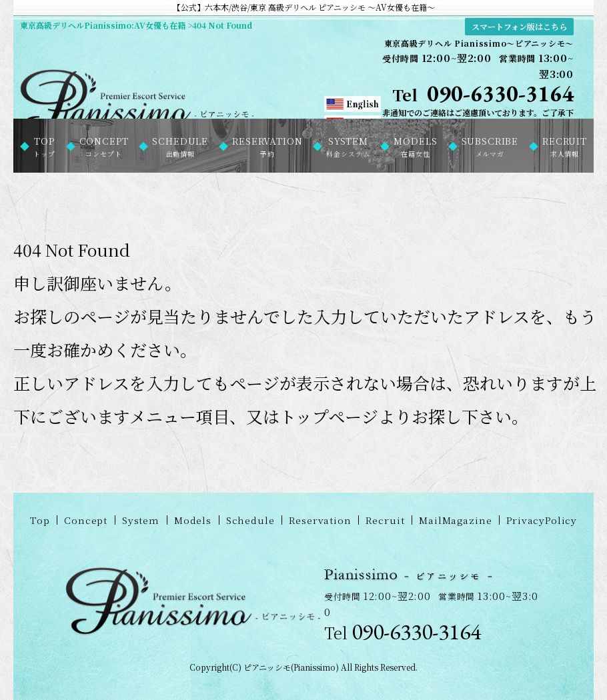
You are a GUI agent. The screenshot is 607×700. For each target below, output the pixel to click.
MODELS (415, 147)
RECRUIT (565, 147)
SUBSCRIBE (490, 147)
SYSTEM (348, 147)
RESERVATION (267, 147)
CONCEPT (104, 147)
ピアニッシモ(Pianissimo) (291, 667)
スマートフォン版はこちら (519, 26)
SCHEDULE (180, 147)
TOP (44, 147)
